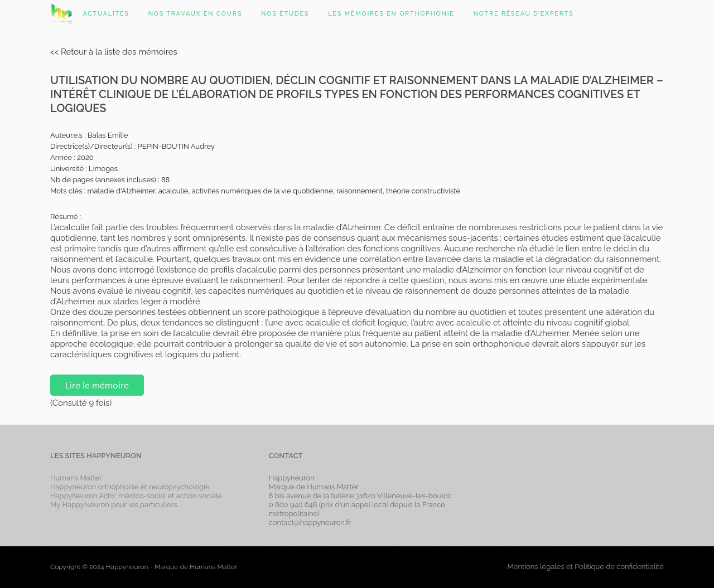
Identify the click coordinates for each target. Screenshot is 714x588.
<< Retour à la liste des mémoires (114, 52)
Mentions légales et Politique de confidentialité (585, 567)
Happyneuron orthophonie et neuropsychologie (130, 487)
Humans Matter (76, 478)
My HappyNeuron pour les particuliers (114, 505)
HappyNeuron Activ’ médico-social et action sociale (136, 496)
